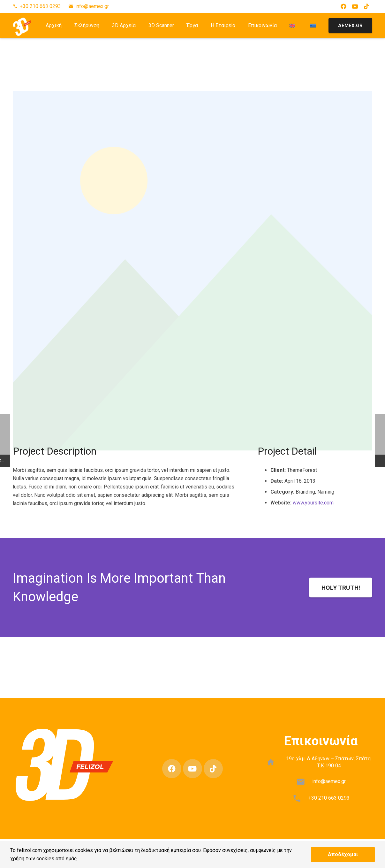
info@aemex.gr (329, 781)
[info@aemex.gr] (304, 782)
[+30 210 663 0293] (300, 798)
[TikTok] (366, 6)
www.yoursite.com (313, 503)
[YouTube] (355, 6)
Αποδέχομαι (343, 854)
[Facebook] (343, 6)
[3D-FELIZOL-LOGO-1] (23, 25)
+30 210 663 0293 (329, 798)
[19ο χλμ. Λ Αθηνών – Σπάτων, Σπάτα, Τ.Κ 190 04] (274, 762)
